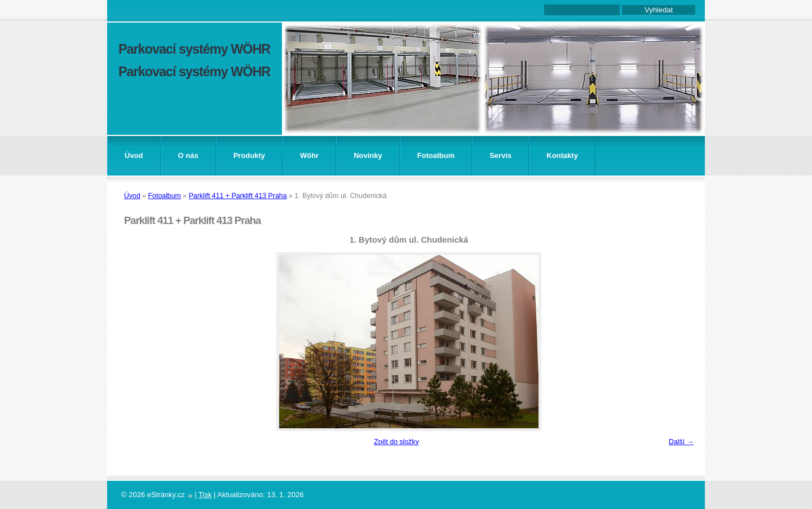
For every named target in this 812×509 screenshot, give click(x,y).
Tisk (205, 495)
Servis (500, 155)
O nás (188, 155)
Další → (681, 442)
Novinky (368, 155)
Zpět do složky (396, 442)
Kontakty (562, 155)
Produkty (249, 155)
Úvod (134, 155)
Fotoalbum (436, 155)
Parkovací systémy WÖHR (194, 49)
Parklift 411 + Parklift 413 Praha (238, 196)
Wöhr (309, 155)
